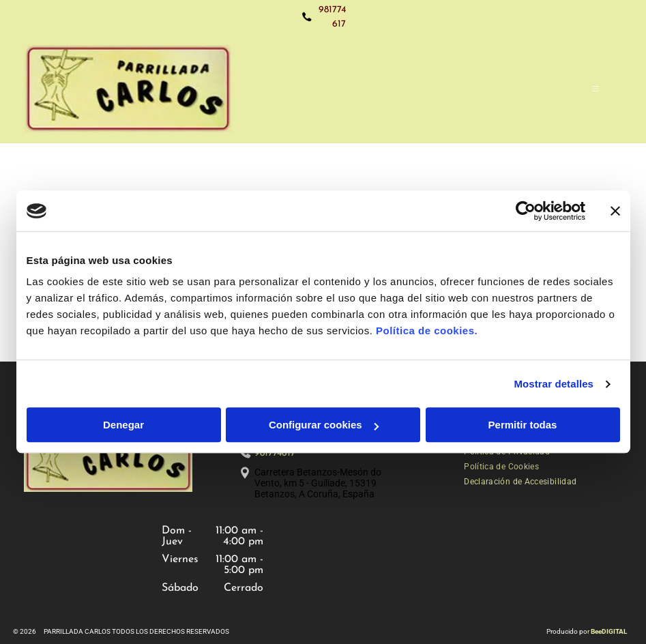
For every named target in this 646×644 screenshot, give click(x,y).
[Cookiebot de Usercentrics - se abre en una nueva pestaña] (526, 211)
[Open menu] (596, 89)
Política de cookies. (427, 331)
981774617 (275, 453)
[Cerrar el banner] (615, 211)
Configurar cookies (324, 425)
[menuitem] (501, 467)
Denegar (123, 425)
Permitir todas (523, 425)
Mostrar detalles (554, 384)
